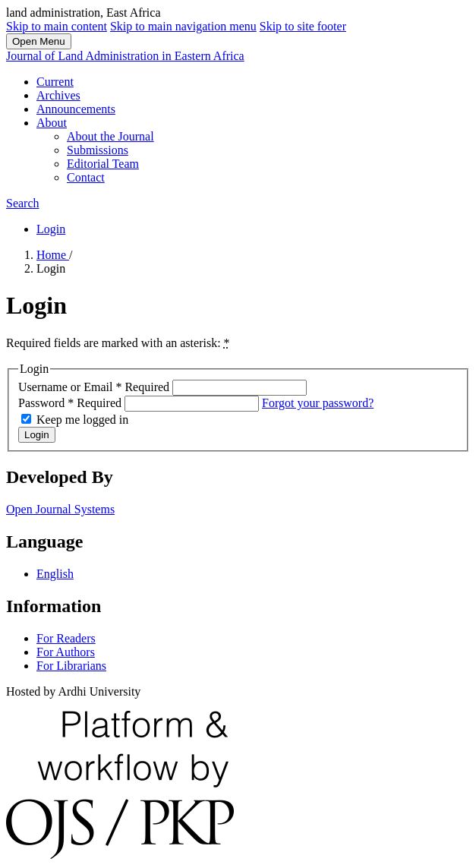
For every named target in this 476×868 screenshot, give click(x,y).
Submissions (98, 150)
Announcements (76, 109)
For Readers (66, 638)
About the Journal (110, 136)
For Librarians (71, 666)
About (52, 123)
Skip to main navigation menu (183, 26)
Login (51, 229)
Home (53, 255)
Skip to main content (57, 26)
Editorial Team (103, 164)
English (55, 574)
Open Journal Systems (60, 509)
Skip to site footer (303, 26)
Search (23, 203)
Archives (58, 95)
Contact (86, 177)
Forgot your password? (318, 403)
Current (55, 82)
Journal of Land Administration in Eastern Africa (125, 56)
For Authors (66, 652)
